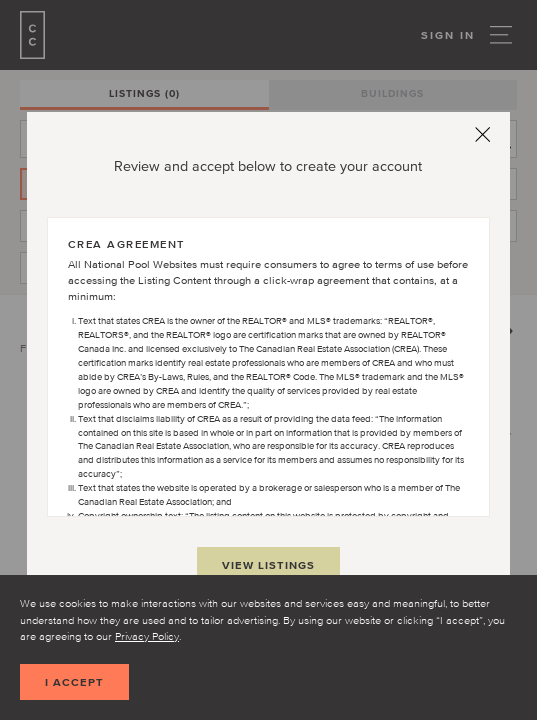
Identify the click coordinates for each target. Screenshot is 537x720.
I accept (74, 682)
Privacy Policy (147, 636)
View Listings (268, 565)
